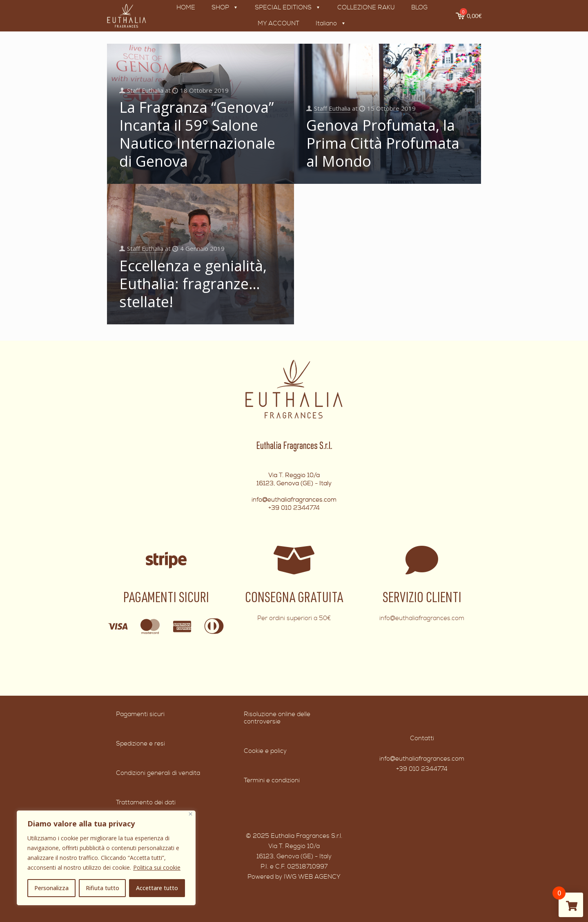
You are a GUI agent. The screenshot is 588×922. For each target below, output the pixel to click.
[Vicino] (190, 814)
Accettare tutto (157, 888)
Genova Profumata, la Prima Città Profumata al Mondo (383, 143)
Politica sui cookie (157, 867)
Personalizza (51, 888)
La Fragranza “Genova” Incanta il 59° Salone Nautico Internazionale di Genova (197, 134)
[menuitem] (330, 24)
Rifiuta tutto (102, 888)
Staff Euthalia (145, 90)
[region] (106, 858)
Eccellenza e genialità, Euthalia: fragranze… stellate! (193, 284)
